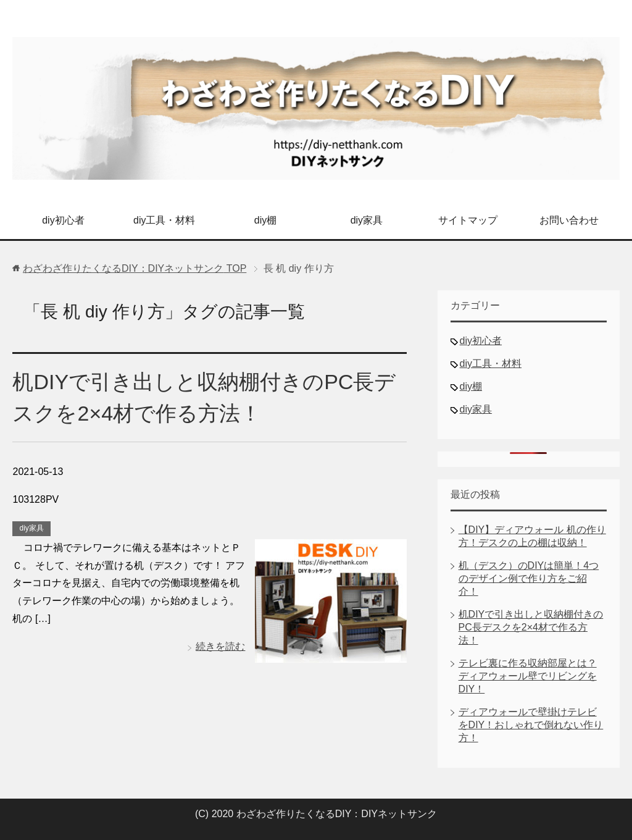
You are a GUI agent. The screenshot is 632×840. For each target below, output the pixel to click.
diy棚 (265, 220)
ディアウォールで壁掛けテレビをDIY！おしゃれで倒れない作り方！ (531, 725)
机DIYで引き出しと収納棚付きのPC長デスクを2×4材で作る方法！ (531, 627)
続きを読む (220, 646)
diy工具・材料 (164, 220)
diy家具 (367, 220)
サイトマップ (468, 220)
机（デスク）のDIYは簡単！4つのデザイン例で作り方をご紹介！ (529, 578)
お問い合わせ (569, 220)
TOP (135, 268)
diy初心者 (63, 220)
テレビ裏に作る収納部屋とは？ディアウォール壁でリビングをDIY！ (528, 676)
